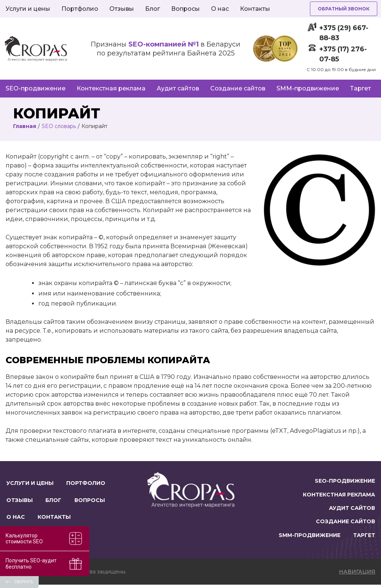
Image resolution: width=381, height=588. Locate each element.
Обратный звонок (344, 9)
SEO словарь (59, 126)
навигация (357, 575)
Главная (25, 126)
